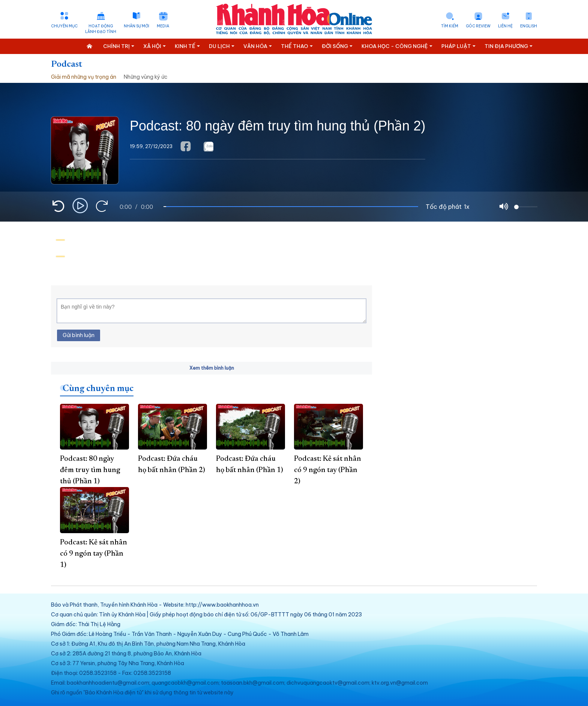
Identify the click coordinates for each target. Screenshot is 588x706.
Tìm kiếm (450, 26)
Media (163, 26)
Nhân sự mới (136, 26)
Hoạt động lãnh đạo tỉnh (101, 29)
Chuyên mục (64, 26)
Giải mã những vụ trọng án (84, 77)
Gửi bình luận (79, 335)
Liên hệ (505, 26)
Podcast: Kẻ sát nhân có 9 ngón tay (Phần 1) (94, 554)
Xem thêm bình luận (212, 368)
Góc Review (478, 26)
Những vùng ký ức (146, 77)
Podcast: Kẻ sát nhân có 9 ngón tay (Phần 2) (328, 470)
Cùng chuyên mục (98, 389)
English (529, 26)
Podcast (67, 64)
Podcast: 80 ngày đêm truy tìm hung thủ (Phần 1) (90, 470)
